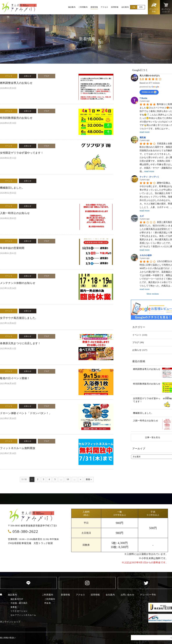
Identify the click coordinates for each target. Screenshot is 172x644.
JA (134, 7)
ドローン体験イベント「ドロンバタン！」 (26, 413)
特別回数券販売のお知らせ (16, 118)
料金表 (48, 603)
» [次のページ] (81, 479)
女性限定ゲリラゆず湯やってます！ (22, 153)
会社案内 (110, 595)
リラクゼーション (19, 611)
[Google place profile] (150, 76)
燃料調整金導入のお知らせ (16, 83)
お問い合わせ (128, 595)
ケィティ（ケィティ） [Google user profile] (150, 177)
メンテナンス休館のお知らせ (18, 283)
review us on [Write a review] (149, 92)
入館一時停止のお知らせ (15, 213)
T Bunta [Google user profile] (143, 98)
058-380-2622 (25, 531)
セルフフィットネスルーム (23, 615)
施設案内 (12, 595)
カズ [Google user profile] (142, 216)
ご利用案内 (48, 595)
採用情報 (95, 595)
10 (68, 479)
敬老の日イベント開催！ (15, 378)
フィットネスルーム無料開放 (18, 448)
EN (141, 7)
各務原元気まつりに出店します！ (20, 343)
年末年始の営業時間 (12, 248)
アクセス (80, 595)
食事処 (14, 607)
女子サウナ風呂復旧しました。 (19, 318)
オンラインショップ (10, 622)
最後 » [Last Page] (89, 479)
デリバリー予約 (148, 595)
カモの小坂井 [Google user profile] (146, 255)
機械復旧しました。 (12, 188)
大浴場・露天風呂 (19, 603)
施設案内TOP (17, 599)
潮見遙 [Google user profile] (143, 137)
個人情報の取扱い (8, 638)
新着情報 (65, 595)
